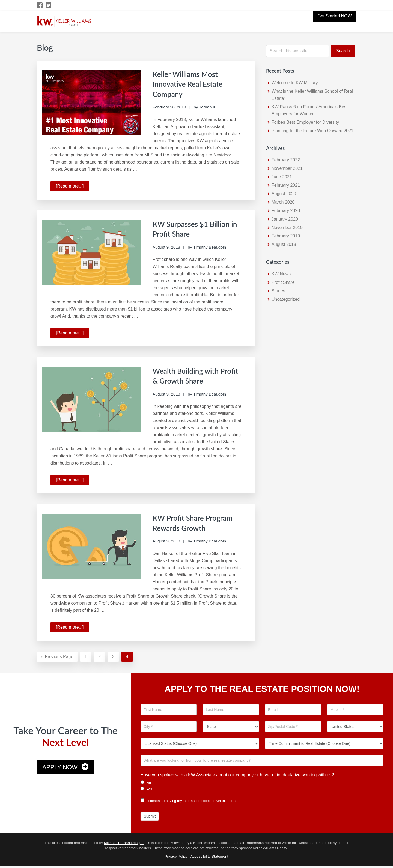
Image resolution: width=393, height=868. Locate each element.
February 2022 (286, 160)
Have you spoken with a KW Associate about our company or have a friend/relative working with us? (237, 777)
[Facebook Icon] (40, 5)
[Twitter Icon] (49, 5)
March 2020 (283, 202)
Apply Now (60, 769)
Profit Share (283, 282)
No (146, 784)
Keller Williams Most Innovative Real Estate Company (193, 83)
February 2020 (286, 211)
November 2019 (287, 227)
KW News (281, 274)
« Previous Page (57, 659)
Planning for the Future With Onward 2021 (312, 131)
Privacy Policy (176, 858)
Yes (146, 791)
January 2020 (285, 219)
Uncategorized (286, 299)
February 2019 (286, 236)
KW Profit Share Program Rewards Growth (184, 526)
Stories (278, 291)
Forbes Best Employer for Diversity (305, 122)
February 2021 (286, 185)
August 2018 (284, 244)
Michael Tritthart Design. (124, 844)
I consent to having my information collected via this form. (189, 802)
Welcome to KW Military (295, 83)
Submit (150, 818)
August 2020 (284, 194)
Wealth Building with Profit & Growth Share (193, 375)
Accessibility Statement (209, 858)
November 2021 (287, 168)
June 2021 (282, 177)
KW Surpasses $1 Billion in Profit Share (196, 228)
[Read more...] (72, 186)
